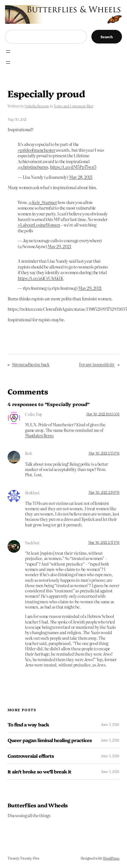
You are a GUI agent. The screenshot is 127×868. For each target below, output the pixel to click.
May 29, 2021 (59, 246)
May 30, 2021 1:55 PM (104, 453)
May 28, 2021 (81, 177)
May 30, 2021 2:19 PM (104, 492)
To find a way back (28, 725)
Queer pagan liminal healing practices (50, 740)
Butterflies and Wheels (38, 805)
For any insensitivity (97, 364)
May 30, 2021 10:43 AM (103, 414)
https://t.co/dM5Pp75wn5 (73, 167)
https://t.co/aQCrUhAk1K (41, 278)
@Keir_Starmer (43, 202)
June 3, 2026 (110, 724)
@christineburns (33, 167)
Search (107, 37)
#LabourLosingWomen (39, 225)
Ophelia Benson (37, 106)
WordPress (111, 858)
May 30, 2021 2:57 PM (104, 542)
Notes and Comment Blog (73, 106)
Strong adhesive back (31, 364)
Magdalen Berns (39, 435)
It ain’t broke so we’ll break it (39, 772)
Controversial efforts (31, 756)
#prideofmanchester (36, 150)
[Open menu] (8, 52)
